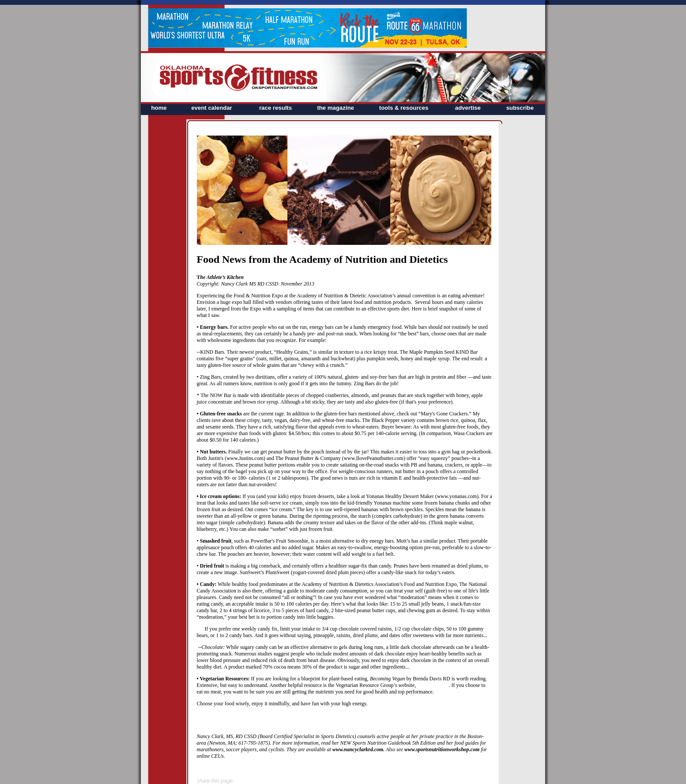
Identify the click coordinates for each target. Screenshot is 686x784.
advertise (468, 108)
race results (275, 108)
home (159, 108)
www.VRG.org (433, 685)
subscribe (520, 108)
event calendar (212, 108)
